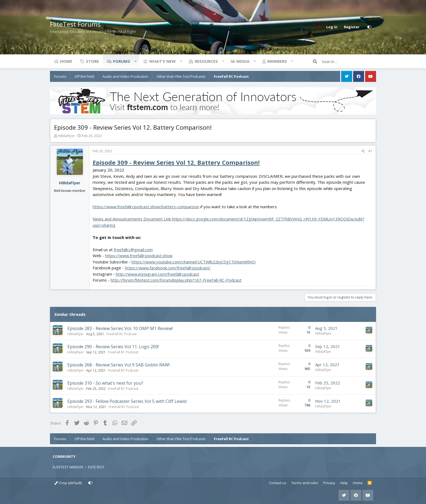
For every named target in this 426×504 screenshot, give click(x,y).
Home (66, 61)
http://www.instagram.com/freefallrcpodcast (157, 274)
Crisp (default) (68, 483)
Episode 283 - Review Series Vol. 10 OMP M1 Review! (120, 328)
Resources (206, 61)
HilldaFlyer (66, 136)
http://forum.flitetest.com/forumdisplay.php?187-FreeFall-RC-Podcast (176, 280)
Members (277, 61)
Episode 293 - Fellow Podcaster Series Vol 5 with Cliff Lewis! (127, 401)
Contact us (278, 483)
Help (344, 483)
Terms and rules (305, 483)
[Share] (363, 151)
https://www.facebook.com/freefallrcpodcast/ (168, 268)
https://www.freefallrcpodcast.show (139, 256)
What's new (162, 61)
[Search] (349, 61)
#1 (370, 151)
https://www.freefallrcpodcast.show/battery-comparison (146, 207)
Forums (122, 61)
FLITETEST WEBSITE (68, 467)
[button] (135, 61)
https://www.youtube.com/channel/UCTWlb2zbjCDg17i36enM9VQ (194, 262)
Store (92, 61)
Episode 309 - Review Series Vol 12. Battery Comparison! (176, 162)
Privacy (329, 483)
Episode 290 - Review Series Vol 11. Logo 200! (113, 347)
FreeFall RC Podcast (122, 334)
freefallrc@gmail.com (133, 250)
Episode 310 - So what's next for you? (105, 383)
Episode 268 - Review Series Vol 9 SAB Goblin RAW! (118, 365)
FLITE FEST (96, 467)
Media (243, 61)
